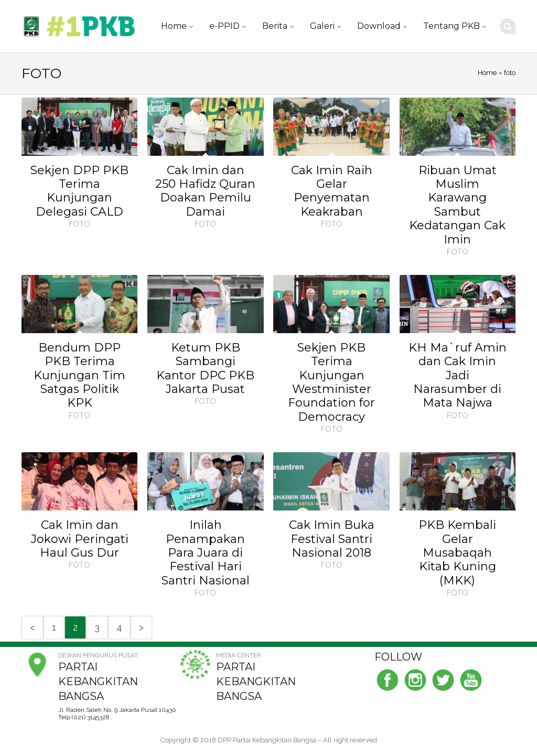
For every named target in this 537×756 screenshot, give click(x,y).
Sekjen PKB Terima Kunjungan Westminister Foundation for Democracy (331, 382)
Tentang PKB (452, 26)
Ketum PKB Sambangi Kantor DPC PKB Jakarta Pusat (205, 368)
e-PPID (224, 26)
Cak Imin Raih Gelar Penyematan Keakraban (332, 191)
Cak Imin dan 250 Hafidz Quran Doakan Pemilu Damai (205, 191)
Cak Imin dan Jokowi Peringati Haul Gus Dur (80, 539)
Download (379, 26)
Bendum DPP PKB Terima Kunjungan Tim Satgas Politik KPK (79, 375)
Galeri (322, 26)
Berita (275, 26)
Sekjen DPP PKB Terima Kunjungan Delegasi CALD (79, 191)
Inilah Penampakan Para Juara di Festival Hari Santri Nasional (206, 553)
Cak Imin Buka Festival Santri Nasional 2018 (332, 539)
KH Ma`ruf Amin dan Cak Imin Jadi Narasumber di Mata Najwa (458, 375)
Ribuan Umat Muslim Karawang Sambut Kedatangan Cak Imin (457, 205)
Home (174, 26)
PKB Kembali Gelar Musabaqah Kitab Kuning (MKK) (457, 553)
